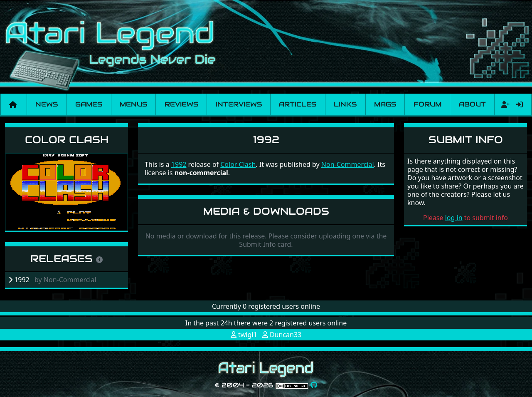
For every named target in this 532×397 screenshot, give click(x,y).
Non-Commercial (348, 164)
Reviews (181, 104)
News (47, 104)
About (472, 104)
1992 (179, 164)
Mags (385, 104)
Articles (298, 104)
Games (89, 104)
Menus (133, 104)
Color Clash (67, 140)
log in (454, 218)
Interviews (239, 104)
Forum (427, 104)
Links (345, 104)
